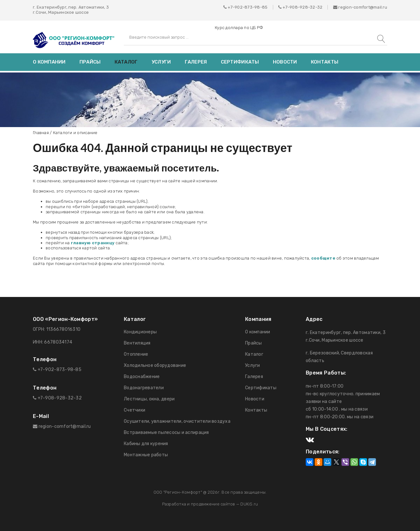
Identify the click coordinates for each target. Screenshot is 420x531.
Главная (41, 133)
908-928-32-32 (306, 7)
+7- (286, 7)
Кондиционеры (140, 332)
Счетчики (135, 410)
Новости (285, 62)
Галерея (196, 62)
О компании (49, 62)
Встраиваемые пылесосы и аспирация (166, 432)
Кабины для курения (146, 444)
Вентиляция (137, 343)
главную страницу (93, 243)
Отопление (136, 354)
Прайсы (90, 62)
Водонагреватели (144, 388)
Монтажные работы (146, 455)
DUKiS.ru (249, 504)
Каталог (126, 62)
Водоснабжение (142, 377)
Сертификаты (240, 62)
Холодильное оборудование (155, 365)
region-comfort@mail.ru (360, 7)
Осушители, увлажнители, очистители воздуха (177, 421)
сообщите (323, 258)
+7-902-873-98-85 (247, 7)
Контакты (325, 62)
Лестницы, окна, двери (149, 399)
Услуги (161, 62)
